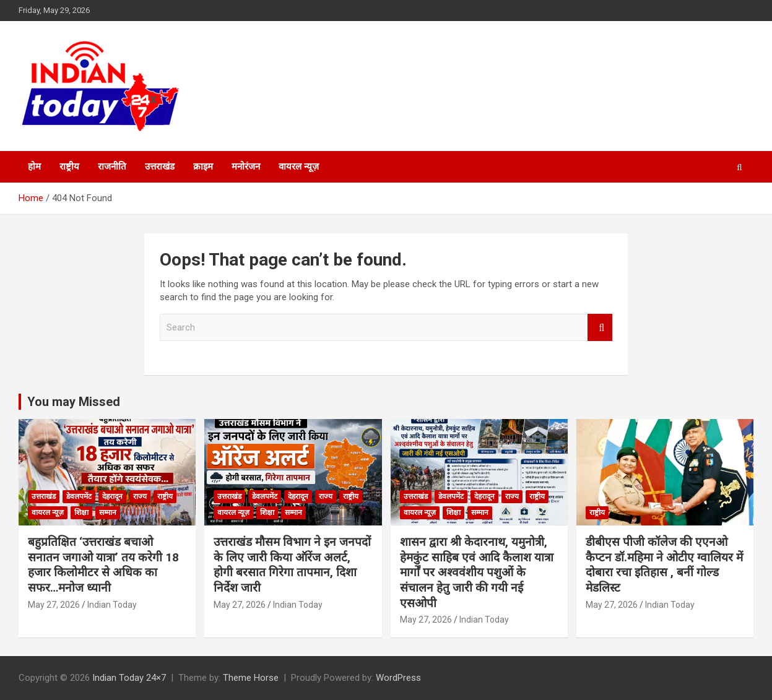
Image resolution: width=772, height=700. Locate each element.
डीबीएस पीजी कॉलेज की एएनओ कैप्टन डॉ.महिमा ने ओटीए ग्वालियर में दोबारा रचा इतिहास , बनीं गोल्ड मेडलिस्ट (664, 565)
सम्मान (108, 512)
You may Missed (74, 402)
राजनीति (112, 166)
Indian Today (112, 605)
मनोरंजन (246, 166)
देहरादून (112, 496)
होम (34, 166)
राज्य (140, 496)
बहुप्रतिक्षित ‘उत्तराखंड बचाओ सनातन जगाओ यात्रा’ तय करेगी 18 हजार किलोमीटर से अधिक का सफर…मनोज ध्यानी (103, 565)
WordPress (398, 678)
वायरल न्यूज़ (299, 166)
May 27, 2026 (54, 605)
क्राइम (203, 166)
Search (600, 328)
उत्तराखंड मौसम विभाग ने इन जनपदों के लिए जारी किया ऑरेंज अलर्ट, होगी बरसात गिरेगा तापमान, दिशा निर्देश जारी (292, 565)
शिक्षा (81, 512)
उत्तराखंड (160, 166)
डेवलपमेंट (79, 496)
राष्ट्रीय (69, 166)
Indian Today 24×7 (129, 678)
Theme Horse (251, 678)
